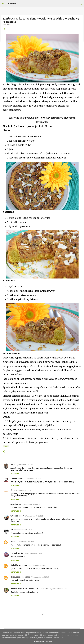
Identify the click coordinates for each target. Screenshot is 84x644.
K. (11, 490)
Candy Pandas (17, 478)
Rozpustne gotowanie (20, 577)
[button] (4, 29)
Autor (13, 541)
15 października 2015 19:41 (23, 530)
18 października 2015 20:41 (37, 565)
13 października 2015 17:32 (24, 465)
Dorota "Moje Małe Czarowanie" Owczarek (29, 589)
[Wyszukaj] (81, 4)
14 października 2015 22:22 (34, 516)
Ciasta (6, 446)
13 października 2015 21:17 (22, 490)
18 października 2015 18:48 (33, 553)
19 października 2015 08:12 (40, 577)
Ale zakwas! (11, 4)
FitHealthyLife (17, 553)
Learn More (39, 642)
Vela (12, 465)
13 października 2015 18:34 (32, 478)
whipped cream (17, 516)
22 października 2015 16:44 (58, 589)
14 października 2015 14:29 (31, 504)
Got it (49, 642)
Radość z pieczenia (19, 565)
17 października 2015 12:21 (26, 542)
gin (12, 530)
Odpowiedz (16, 474)
